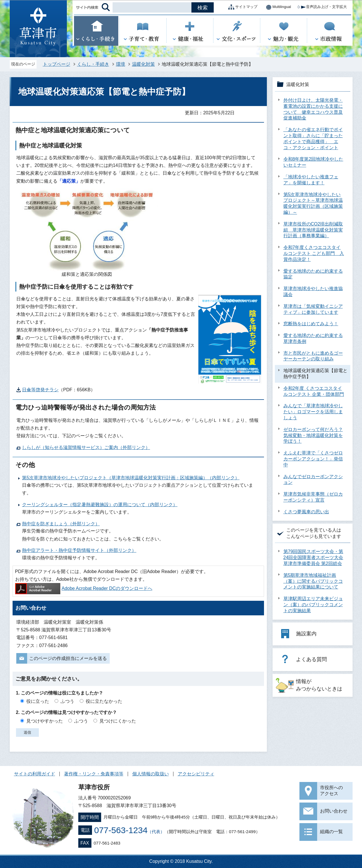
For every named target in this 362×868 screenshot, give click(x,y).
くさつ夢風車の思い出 (306, 512)
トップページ (57, 64)
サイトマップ (242, 7)
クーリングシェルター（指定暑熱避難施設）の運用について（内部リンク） (100, 505)
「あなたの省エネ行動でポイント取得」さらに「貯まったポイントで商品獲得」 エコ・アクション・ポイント (313, 138)
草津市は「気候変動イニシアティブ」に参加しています (313, 309)
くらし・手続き (93, 64)
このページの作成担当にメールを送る (68, 658)
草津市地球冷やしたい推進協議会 (313, 292)
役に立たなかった (104, 701)
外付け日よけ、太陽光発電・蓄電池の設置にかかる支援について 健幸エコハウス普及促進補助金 (313, 109)
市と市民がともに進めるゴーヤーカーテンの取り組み (313, 356)
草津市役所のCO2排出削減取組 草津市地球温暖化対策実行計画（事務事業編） (313, 230)
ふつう (67, 701)
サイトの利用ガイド (35, 774)
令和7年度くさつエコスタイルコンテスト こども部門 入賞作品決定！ (314, 253)
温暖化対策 (143, 64)
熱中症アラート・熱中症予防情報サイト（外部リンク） (79, 550)
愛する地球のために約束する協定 (313, 274)
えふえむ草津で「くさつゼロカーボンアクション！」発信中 (313, 459)
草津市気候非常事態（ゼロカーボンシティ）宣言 (313, 497)
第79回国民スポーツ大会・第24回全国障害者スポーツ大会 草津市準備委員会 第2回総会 (313, 557)
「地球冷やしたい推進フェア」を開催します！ (311, 180)
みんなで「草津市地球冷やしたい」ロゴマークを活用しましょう (313, 412)
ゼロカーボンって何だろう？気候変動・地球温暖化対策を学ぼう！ (313, 435)
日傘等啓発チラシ (40, 390)
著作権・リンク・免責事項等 (94, 774)
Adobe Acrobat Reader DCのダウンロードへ (84, 588)
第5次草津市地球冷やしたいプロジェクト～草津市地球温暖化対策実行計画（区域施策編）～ (313, 203)
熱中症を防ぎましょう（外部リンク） (61, 524)
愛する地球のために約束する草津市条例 (313, 338)
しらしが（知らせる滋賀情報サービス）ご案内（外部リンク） (86, 447)
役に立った (38, 701)
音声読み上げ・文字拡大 (322, 7)
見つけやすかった (45, 721)
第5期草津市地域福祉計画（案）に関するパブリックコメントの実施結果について (313, 581)
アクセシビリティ (196, 774)
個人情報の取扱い (151, 774)
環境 (121, 64)
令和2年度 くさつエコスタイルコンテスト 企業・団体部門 (314, 391)
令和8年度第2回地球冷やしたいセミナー (313, 162)
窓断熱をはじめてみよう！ (311, 324)
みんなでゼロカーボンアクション (313, 480)
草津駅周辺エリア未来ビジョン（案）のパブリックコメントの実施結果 (313, 605)
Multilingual (277, 7)
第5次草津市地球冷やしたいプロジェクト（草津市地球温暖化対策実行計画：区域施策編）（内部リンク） (131, 478)
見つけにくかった (118, 721)
